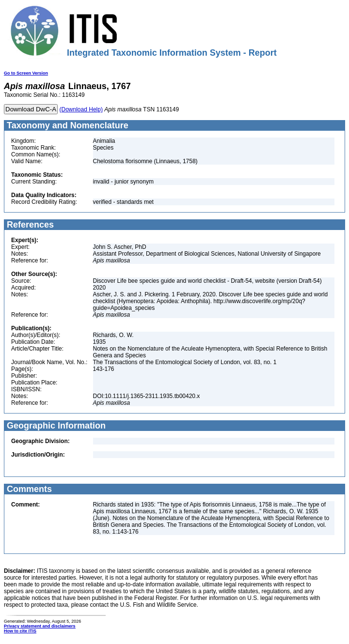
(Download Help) (81, 109)
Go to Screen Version (26, 73)
